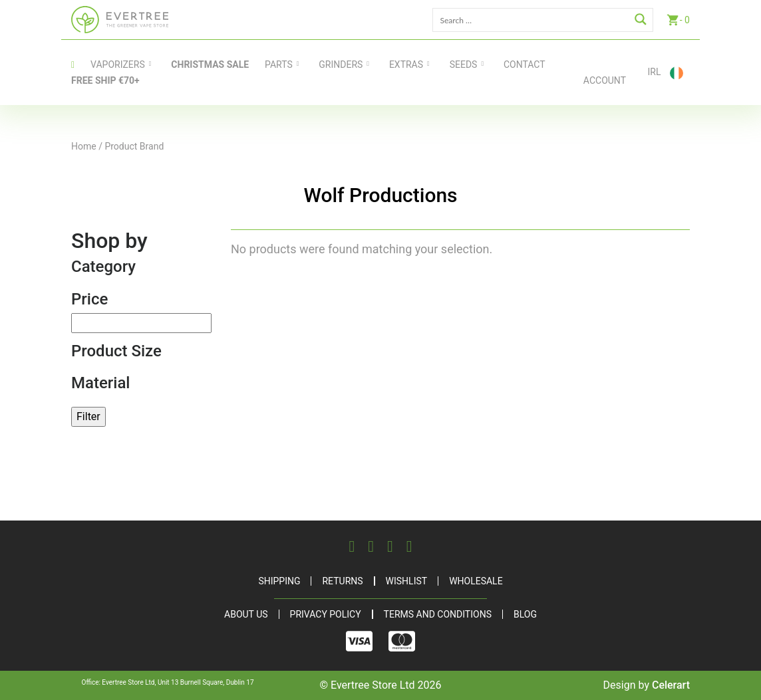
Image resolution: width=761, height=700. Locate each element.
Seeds (464, 64)
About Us (246, 614)
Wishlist (407, 581)
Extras (406, 64)
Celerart (671, 685)
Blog (525, 614)
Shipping (279, 581)
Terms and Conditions (438, 614)
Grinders (341, 64)
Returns (342, 581)
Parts (279, 64)
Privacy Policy (326, 614)
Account (605, 80)
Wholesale (476, 581)
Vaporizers (118, 64)
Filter (88, 416)
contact (525, 64)
